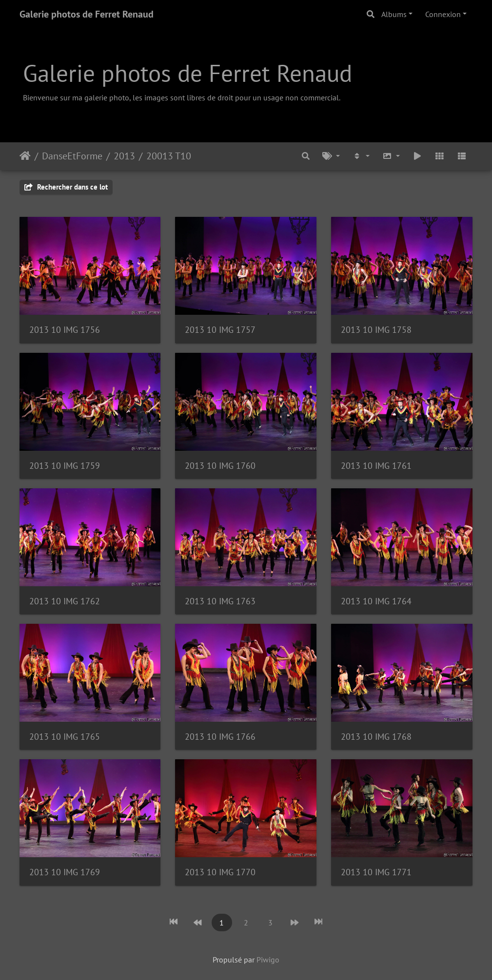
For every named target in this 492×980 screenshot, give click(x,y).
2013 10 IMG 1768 (376, 737)
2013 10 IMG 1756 (65, 330)
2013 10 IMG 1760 (220, 466)
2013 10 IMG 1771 (376, 872)
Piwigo (268, 960)
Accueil (25, 156)
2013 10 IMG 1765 (65, 737)
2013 (124, 156)
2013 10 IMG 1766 (220, 737)
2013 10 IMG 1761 (376, 466)
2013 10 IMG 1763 (220, 601)
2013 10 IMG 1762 (65, 601)
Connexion (443, 14)
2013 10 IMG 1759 (65, 466)
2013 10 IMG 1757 (220, 330)
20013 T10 (169, 156)
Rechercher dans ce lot (66, 187)
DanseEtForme (72, 156)
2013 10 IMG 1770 (220, 872)
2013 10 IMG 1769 (65, 872)
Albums (394, 14)
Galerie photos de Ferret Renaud (87, 14)
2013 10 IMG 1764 (376, 601)
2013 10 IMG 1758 (376, 330)
